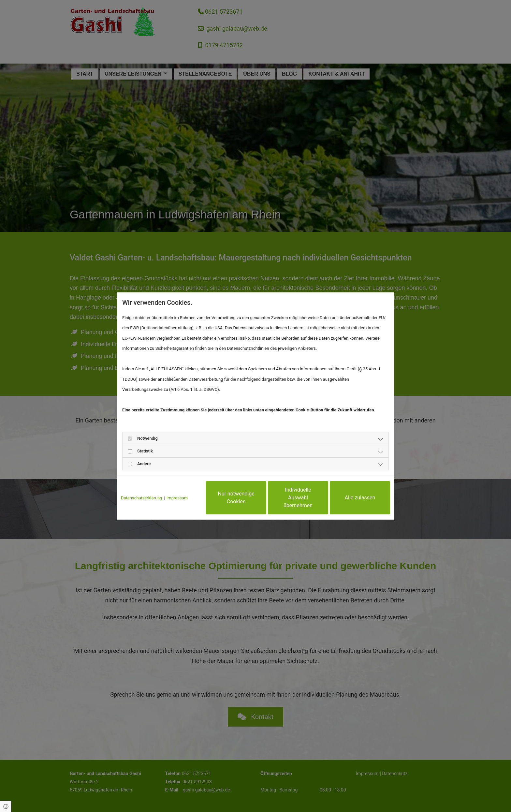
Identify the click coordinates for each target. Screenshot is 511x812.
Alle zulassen (360, 498)
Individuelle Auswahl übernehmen (298, 498)
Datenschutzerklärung (142, 498)
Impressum (177, 498)
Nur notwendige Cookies (236, 498)
